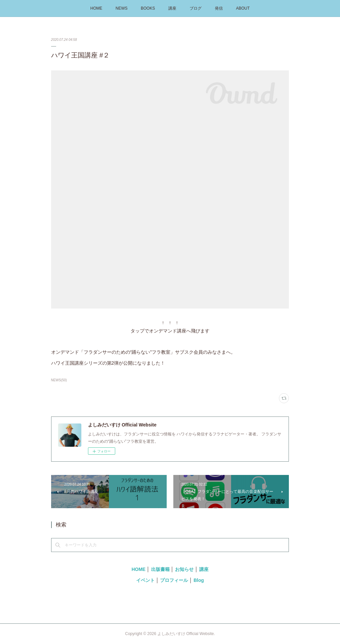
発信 (219, 8)
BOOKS (148, 8)
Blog (199, 580)
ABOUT (243, 8)
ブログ (196, 8)
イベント (145, 580)
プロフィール (174, 580)
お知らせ (184, 569)
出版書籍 (160, 569)
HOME (96, 8)
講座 (172, 8)
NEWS (122, 8)
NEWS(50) (59, 380)
